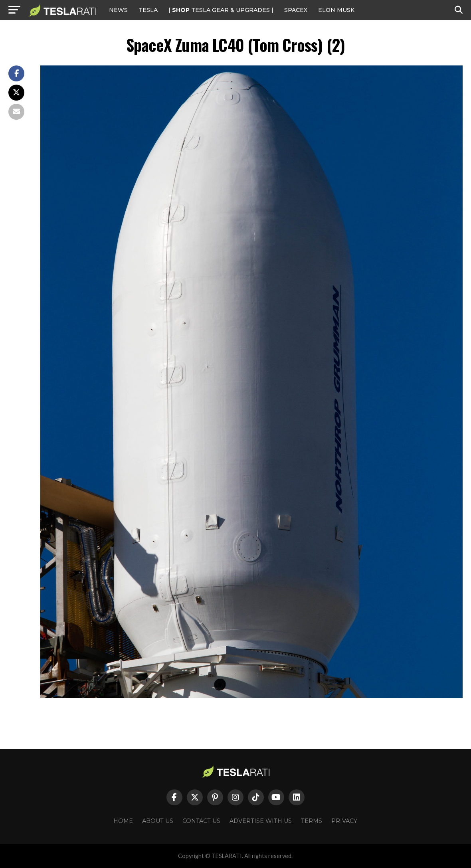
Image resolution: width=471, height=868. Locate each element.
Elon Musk (336, 10)
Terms (312, 821)
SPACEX (296, 10)
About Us (158, 821)
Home (123, 821)
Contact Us (201, 821)
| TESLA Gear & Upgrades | (221, 10)
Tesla (148, 10)
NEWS (118, 10)
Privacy (344, 821)
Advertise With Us (261, 821)
